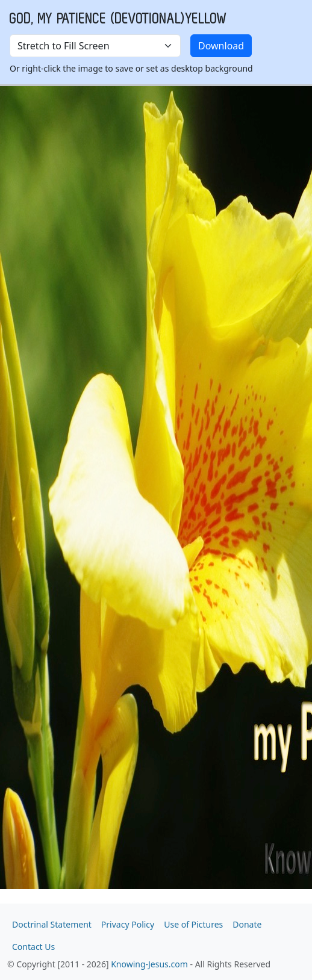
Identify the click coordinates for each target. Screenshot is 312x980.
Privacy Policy (128, 924)
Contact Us (33, 947)
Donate (247, 924)
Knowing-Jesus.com (149, 964)
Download (221, 46)
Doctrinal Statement (52, 924)
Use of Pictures (193, 924)
